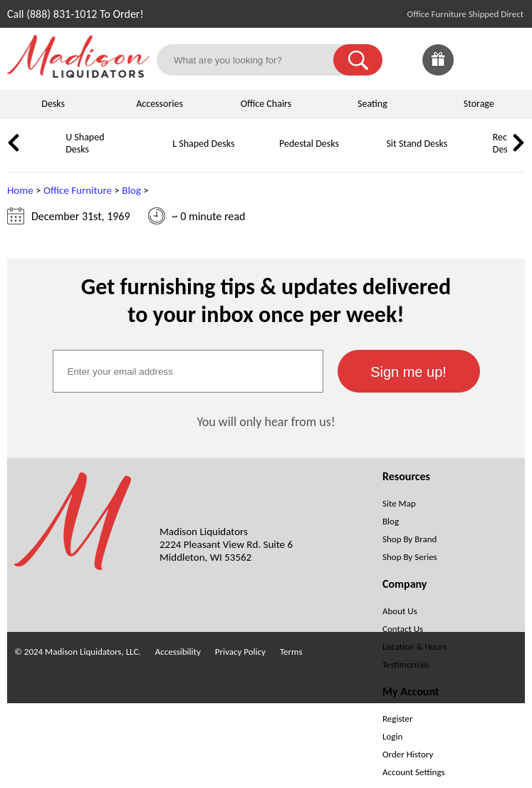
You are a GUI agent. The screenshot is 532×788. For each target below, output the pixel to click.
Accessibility (178, 652)
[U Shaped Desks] (46, 154)
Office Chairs (266, 104)
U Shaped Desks (85, 143)
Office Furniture (78, 190)
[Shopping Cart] (509, 60)
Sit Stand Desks (417, 144)
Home (20, 190)
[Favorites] (474, 72)
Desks (53, 104)
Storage (479, 104)
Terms (291, 652)
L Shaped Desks (203, 144)
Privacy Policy (240, 652)
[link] (509, 60)
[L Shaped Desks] (153, 154)
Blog (131, 190)
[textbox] (188, 371)
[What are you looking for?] (254, 60)
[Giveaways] (438, 72)
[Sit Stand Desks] (367, 154)
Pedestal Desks (309, 144)
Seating (372, 104)
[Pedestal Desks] (260, 154)
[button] (358, 60)
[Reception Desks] (474, 154)
